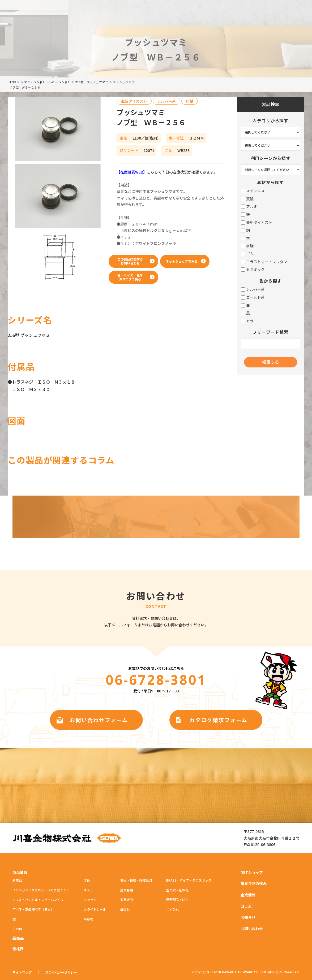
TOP (13, 82)
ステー (88, 890)
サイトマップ (22, 972)
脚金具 (125, 909)
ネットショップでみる (182, 261)
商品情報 (20, 872)
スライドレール (95, 909)
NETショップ (252, 872)
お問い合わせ (252, 929)
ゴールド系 (253, 297)
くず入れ (173, 909)
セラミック (253, 269)
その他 (17, 929)
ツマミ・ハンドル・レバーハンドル (46, 82)
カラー (249, 321)
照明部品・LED (177, 899)
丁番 (87, 880)
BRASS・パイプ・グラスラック (189, 880)
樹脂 (247, 246)
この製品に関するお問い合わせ (130, 261)
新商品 (17, 880)
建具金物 (127, 890)
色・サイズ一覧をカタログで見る (130, 277)
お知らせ (248, 917)
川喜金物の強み (254, 883)
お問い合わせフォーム (99, 720)
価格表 (18, 949)
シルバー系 (253, 289)
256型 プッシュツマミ (92, 82)
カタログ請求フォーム (218, 720)
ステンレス (253, 191)
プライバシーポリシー (61, 972)
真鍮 (247, 199)
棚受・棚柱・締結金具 (136, 880)
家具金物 (127, 899)
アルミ (249, 207)
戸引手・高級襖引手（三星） (33, 909)
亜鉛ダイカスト (257, 222)
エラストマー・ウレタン (264, 262)
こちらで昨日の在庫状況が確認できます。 (167, 172)
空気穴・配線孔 (177, 890)
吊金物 (88, 919)
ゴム (247, 254)
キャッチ (90, 899)
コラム (246, 906)
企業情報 (248, 895)
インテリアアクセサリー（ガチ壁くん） (41, 890)
